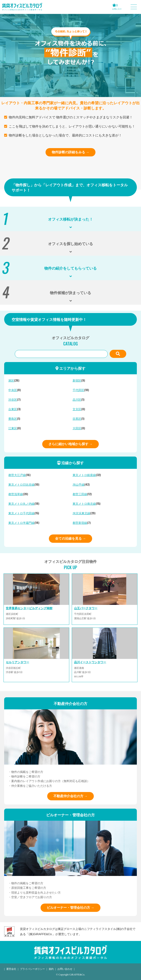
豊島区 (13, 419)
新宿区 (77, 381)
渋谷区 (13, 400)
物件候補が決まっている (70, 292)
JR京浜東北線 (81, 513)
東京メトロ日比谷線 (21, 485)
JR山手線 (79, 485)
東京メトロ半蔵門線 (21, 523)
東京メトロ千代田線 (21, 513)
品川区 (77, 400)
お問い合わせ (65, 969)
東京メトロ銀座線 (84, 475)
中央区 (13, 390)
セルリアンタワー (17, 662)
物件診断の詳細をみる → (70, 152)
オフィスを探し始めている (70, 243)
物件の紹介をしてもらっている (70, 268)
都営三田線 (80, 494)
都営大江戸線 (17, 475)
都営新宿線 (80, 523)
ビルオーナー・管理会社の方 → (70, 908)
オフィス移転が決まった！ (70, 219)
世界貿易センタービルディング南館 (29, 608)
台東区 (13, 409)
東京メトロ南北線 (84, 504)
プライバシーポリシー (32, 969)
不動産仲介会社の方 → (70, 796)
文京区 (77, 409)
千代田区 (78, 390)
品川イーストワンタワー (90, 662)
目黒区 (77, 419)
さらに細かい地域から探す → (70, 444)
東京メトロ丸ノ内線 (21, 504)
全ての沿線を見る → (70, 539)
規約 (51, 969)
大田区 (77, 428)
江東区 (13, 428)
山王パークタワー (86, 608)
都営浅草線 (16, 494)
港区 (11, 381)
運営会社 (11, 969)
